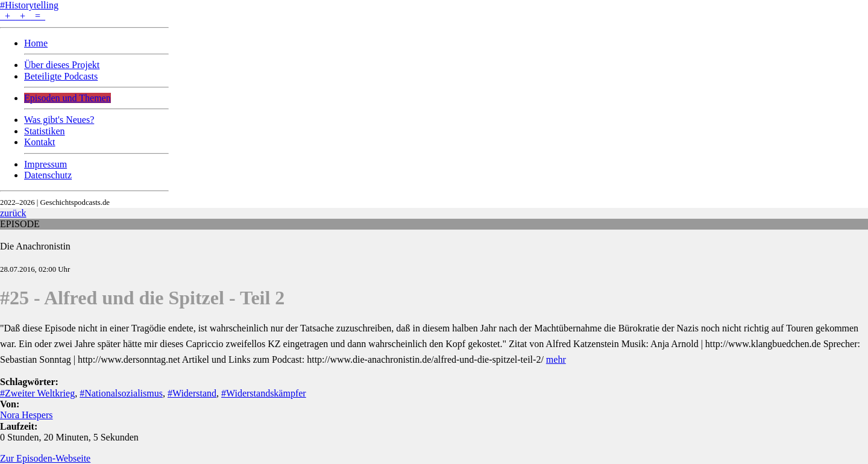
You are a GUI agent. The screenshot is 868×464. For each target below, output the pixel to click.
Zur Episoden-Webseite (45, 458)
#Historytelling (29, 5)
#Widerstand (192, 393)
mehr (556, 359)
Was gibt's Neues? (59, 120)
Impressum (46, 164)
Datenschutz (48, 175)
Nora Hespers (27, 415)
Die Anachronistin (35, 246)
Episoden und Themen (68, 98)
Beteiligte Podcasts (61, 76)
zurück (13, 213)
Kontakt (40, 142)
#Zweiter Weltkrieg (37, 393)
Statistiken (45, 131)
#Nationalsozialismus (121, 393)
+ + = (23, 16)
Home (36, 43)
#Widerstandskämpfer (264, 393)
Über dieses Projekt (62, 65)
